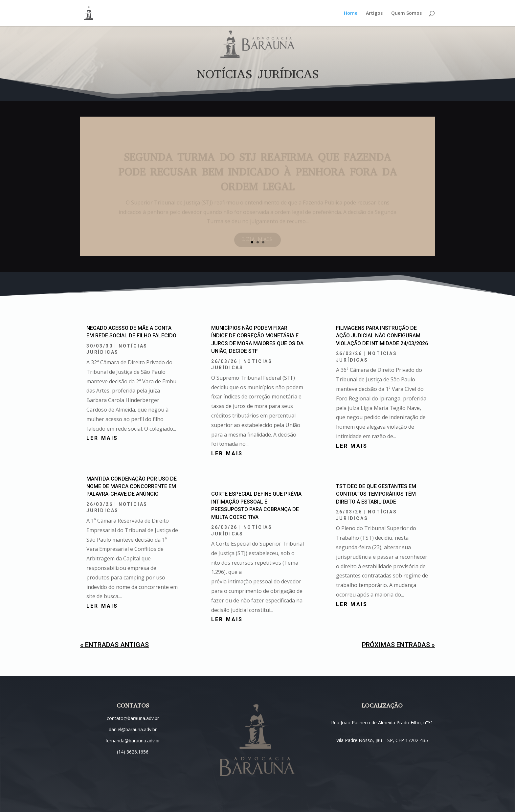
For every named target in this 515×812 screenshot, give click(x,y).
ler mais (102, 438)
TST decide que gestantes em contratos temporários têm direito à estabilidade (376, 494)
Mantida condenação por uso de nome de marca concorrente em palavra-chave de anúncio (132, 486)
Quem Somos (406, 13)
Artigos (374, 13)
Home (351, 13)
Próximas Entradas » (398, 645)
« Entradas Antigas (114, 645)
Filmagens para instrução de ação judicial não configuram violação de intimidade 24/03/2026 (382, 336)
